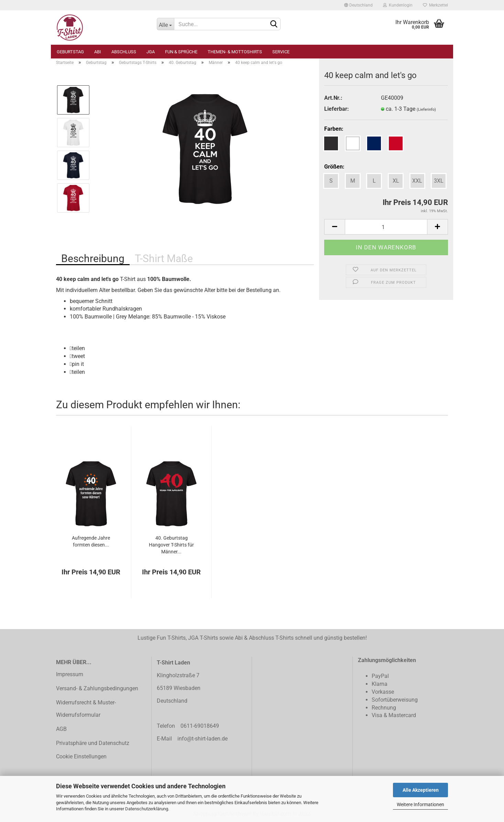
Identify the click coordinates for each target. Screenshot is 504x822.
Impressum (70, 674)
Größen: (334, 167)
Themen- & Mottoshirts (235, 52)
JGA (151, 52)
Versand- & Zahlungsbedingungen (97, 688)
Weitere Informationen (420, 804)
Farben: (334, 129)
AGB (61, 729)
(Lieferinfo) (426, 110)
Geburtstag (70, 52)
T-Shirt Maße (164, 258)
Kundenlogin (398, 5)
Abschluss (124, 52)
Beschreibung (93, 258)
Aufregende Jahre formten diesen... (91, 541)
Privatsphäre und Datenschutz (93, 743)
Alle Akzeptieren (421, 790)
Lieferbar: (337, 109)
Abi (98, 52)
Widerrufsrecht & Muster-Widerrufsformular (86, 709)
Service (281, 52)
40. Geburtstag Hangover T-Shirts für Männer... (171, 545)
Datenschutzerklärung (147, 809)
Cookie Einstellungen (81, 756)
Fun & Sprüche (181, 52)
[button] (77, 348)
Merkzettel (435, 5)
